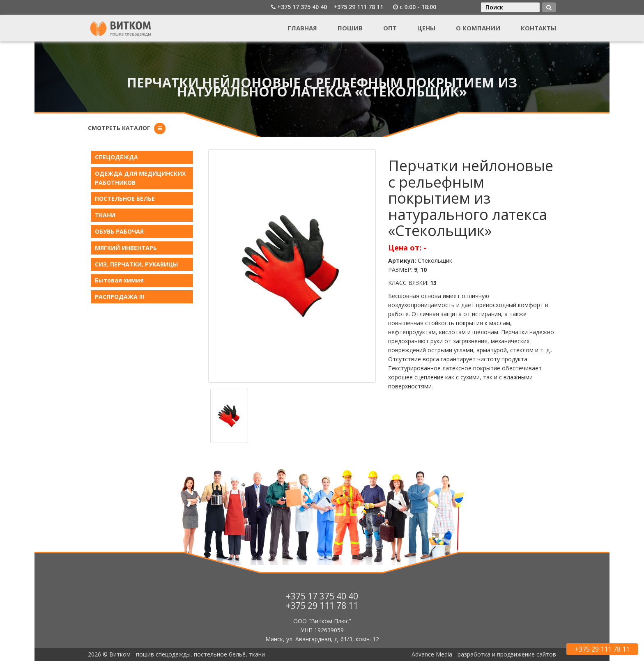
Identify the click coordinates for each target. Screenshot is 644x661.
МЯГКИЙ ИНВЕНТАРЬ (126, 248)
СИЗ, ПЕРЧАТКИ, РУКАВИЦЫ (136, 264)
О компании (478, 28)
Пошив (350, 28)
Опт (390, 28)
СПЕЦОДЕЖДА (116, 157)
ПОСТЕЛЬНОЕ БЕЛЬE (125, 199)
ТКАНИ (105, 215)
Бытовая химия (119, 280)
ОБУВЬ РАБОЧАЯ (119, 231)
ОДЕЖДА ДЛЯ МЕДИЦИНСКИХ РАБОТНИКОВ (140, 178)
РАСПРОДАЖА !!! (120, 297)
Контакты (538, 28)
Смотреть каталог (119, 128)
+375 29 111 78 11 (358, 7)
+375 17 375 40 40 (302, 7)
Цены (426, 28)
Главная (302, 28)
